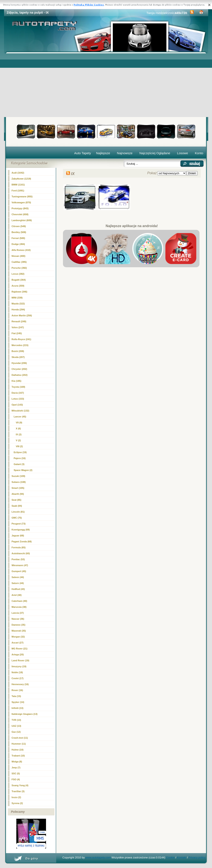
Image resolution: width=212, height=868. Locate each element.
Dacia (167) (18, 393)
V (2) (18, 440)
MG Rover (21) (20, 649)
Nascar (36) (18, 619)
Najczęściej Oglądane (155, 153)
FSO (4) (16, 779)
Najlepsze (103, 153)
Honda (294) (18, 310)
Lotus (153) (18, 399)
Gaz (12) (16, 732)
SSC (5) (16, 773)
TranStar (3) (18, 791)
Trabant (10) (18, 756)
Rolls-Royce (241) (21, 339)
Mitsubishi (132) (20, 411)
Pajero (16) (20, 458)
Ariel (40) (17, 595)
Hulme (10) (18, 750)
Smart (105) (18, 488)
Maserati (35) (19, 631)
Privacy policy (197, 857)
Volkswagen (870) (21, 202)
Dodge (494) (18, 244)
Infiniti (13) (18, 708)
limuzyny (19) (19, 666)
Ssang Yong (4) (20, 785)
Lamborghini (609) (22, 220)
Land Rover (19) (20, 660)
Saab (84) (17, 506)
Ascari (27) (18, 643)
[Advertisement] (106, 85)
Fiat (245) (17, 333)
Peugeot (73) (19, 524)
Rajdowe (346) (20, 292)
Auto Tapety (83, 153)
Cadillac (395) (19, 262)
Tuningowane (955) (22, 197)
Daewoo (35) (19, 625)
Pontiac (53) (18, 559)
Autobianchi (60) (21, 553)
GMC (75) (17, 518)
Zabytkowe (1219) (21, 179)
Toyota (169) (18, 387)
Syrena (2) (17, 803)
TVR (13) (16, 720)
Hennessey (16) (20, 684)
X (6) (18, 428)
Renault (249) (19, 321)
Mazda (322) (18, 304)
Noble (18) (17, 672)
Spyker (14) (18, 702)
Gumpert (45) (19, 571)
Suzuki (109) (18, 476)
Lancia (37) (18, 613)
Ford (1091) (18, 191)
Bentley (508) (19, 232)
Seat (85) (17, 500)
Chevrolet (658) (20, 214)
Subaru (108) (19, 482)
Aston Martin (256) (22, 315)
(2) (19, 434)
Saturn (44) (18, 583)
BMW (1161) (18, 185)
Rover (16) (17, 690)
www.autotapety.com (98, 857)
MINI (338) (17, 298)
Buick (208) (18, 351)
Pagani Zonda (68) (22, 541)
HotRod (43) (18, 589)
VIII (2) (19, 446)
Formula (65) (19, 547)
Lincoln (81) (18, 512)
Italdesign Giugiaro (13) (25, 714)
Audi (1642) (18, 173)
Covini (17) (18, 678)
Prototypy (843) (20, 208)
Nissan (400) (19, 256)
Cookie (170, 857)
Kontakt (181, 857)
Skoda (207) (18, 357)
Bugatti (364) (19, 280)
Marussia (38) (19, 607)
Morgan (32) (18, 637)
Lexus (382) (18, 274)
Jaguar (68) (18, 536)
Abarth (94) (18, 494)
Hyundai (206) (19, 363)
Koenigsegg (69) (21, 530)
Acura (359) (18, 286)
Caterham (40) (19, 601)
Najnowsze (125, 153)
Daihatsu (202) (20, 375)
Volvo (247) (18, 327)
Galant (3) (19, 464)
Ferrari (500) (18, 238)
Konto (199, 153)
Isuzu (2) (16, 797)
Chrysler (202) (19, 369)
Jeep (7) (16, 768)
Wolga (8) (17, 762)
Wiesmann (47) (20, 565)
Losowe (183, 153)
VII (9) (19, 423)
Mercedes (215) (20, 345)
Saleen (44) (18, 577)
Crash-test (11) (20, 738)
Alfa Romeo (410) (21, 250)
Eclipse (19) (20, 452)
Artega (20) (18, 655)
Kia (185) (17, 381)
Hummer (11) (19, 744)
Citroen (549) (19, 226)
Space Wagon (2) (23, 470)
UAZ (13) (16, 726)
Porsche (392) (19, 268)
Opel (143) (17, 405)
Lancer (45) (20, 417)
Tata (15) (16, 696)
